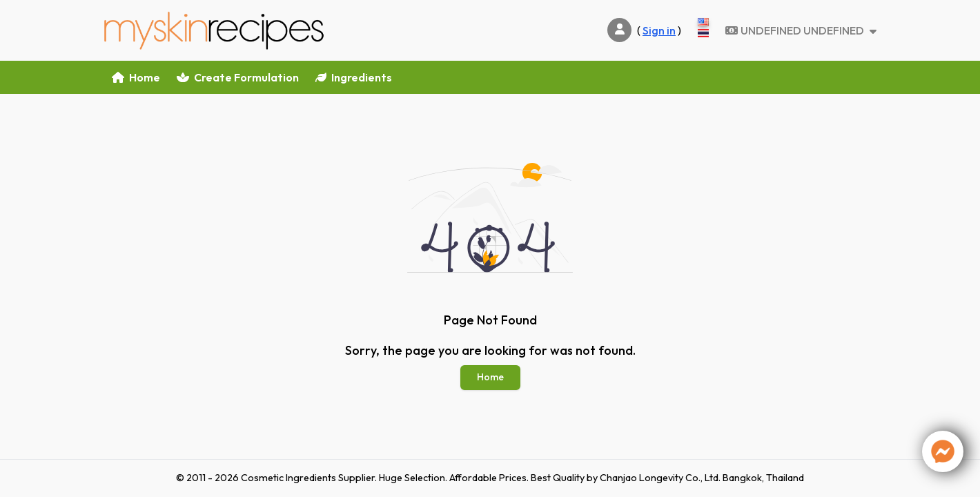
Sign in (659, 30)
